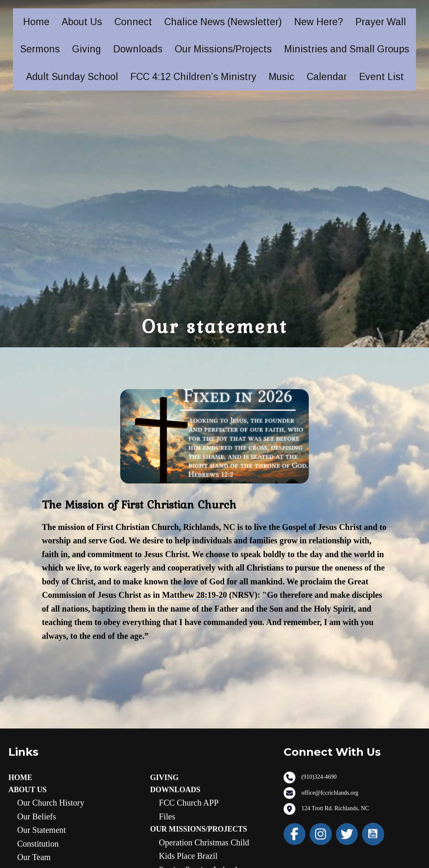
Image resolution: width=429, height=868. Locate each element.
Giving (87, 49)
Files (167, 816)
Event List (381, 77)
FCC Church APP (189, 803)
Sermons (40, 49)
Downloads (138, 49)
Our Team (34, 857)
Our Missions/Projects (223, 49)
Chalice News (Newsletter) (223, 22)
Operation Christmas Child (204, 842)
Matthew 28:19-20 (195, 595)
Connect (133, 22)
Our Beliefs (37, 816)
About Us (82, 22)
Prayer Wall (381, 22)
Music (282, 77)
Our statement (41, 830)
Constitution (38, 844)
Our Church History (51, 803)
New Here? (319, 22)
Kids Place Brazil (188, 856)
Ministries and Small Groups (347, 49)
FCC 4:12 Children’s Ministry (193, 77)
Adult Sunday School (72, 77)
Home (36, 22)
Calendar (327, 77)
